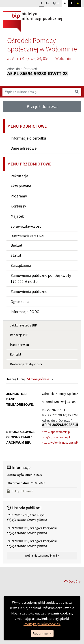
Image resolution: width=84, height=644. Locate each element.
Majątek (17, 216)
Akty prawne (21, 186)
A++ (57, 3)
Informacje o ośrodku (28, 138)
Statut (16, 255)
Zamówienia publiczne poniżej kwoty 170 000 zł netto (41, 278)
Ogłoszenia (20, 302)
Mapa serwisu (19, 345)
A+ (48, 3)
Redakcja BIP (19, 335)
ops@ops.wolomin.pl (56, 437)
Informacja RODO (25, 312)
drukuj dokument (20, 491)
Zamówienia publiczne (29, 292)
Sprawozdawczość (26, 226)
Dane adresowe (24, 148)
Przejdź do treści (42, 106)
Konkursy (18, 206)
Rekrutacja (19, 176)
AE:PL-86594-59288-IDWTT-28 (37, 74)
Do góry (72, 581)
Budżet (16, 245)
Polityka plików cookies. (42, 624)
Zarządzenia (21, 265)
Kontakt (16, 354)
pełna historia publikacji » (42, 555)
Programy (19, 196)
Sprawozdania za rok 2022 (28, 236)
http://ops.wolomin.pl (56, 432)
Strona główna (38, 379)
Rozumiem (42, 633)
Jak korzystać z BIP (23, 325)
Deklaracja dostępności (26, 364)
